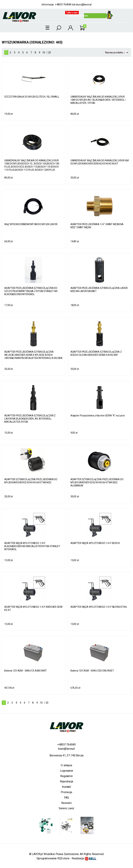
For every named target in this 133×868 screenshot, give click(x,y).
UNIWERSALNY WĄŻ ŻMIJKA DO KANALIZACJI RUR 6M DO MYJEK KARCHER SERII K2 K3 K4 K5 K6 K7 (100, 162)
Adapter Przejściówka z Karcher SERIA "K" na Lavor (98, 416)
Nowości (66, 803)
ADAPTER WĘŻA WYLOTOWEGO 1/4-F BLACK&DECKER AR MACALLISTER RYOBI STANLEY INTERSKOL (32, 546)
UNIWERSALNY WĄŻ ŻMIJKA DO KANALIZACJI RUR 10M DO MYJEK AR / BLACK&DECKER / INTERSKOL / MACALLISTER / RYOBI (98, 100)
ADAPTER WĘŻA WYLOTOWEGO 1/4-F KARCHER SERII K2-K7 (33, 608)
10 (44, 53)
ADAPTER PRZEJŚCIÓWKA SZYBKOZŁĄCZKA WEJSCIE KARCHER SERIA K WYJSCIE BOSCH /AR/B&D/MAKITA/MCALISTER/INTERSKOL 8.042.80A (33, 355)
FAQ (67, 798)
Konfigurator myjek (78, 16)
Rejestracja (66, 781)
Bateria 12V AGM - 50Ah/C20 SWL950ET (92, 671)
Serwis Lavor (66, 808)
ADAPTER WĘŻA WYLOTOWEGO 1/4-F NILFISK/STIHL (99, 607)
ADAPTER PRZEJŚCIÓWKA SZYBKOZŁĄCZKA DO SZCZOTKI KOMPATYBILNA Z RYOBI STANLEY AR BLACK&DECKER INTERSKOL (31, 291)
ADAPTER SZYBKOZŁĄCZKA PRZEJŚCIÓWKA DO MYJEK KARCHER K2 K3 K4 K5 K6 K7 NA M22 (31, 481)
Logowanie (66, 771)
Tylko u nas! (72, 13)
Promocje (66, 792)
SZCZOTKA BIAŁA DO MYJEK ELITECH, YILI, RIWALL (32, 97)
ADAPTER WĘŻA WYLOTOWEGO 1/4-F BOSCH (95, 543)
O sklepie (66, 765)
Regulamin (66, 776)
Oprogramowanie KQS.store (53, 858)
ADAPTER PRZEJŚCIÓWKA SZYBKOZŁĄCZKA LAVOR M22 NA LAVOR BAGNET (99, 290)
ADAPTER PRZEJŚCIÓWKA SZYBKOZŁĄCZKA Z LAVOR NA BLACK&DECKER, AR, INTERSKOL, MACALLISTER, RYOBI (30, 419)
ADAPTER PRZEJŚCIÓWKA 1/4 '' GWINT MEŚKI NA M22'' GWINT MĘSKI (97, 226)
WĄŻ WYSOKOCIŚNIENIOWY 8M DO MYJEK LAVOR (31, 224)
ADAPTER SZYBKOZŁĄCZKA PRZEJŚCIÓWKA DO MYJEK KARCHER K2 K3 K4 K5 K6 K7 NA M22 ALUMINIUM (97, 482)
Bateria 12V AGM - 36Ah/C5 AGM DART (25, 671)
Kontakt (66, 787)
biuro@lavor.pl (84, 5)
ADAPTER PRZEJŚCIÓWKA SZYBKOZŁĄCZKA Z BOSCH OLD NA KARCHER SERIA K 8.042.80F (96, 353)
